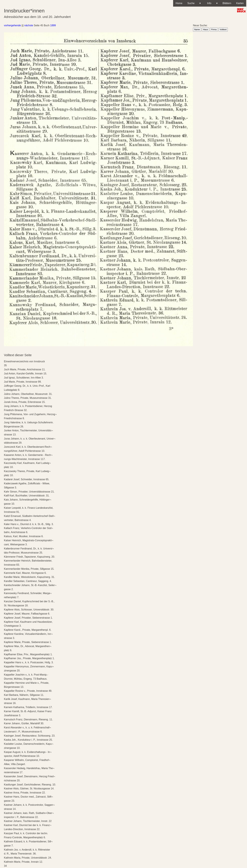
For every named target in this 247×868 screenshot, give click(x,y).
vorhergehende (12, 25)
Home (179, 3)
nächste (29, 25)
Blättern (227, 3)
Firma (214, 29)
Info (212, 3)
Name (197, 29)
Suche (194, 3)
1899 (53, 25)
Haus (205, 29)
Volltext (223, 29)
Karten (240, 3)
